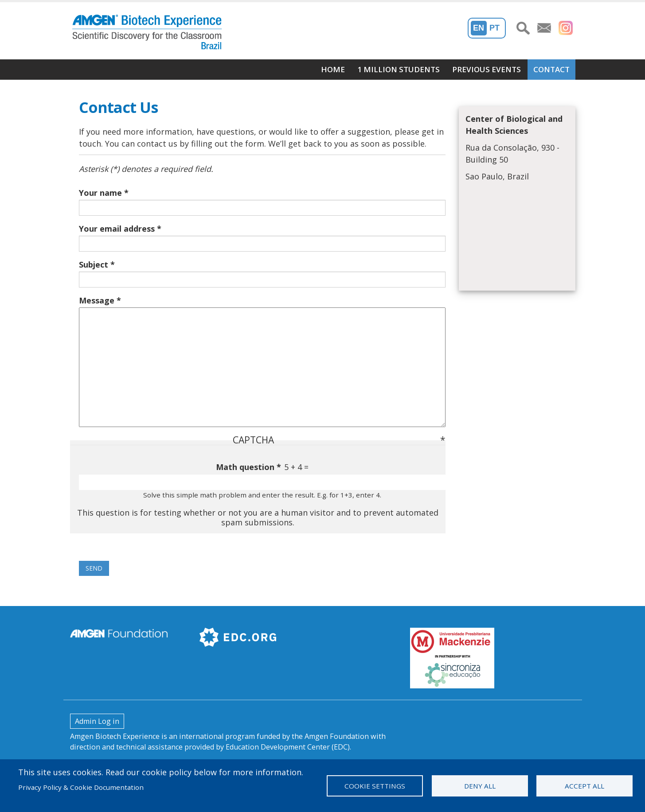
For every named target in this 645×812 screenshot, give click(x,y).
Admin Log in (97, 721)
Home (333, 69)
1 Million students (399, 69)
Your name (100, 193)
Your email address (117, 229)
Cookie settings (375, 786)
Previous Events (487, 69)
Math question (245, 467)
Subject (94, 264)
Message (97, 300)
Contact (551, 69)
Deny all (480, 786)
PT (494, 28)
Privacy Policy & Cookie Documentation (81, 787)
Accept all (584, 786)
